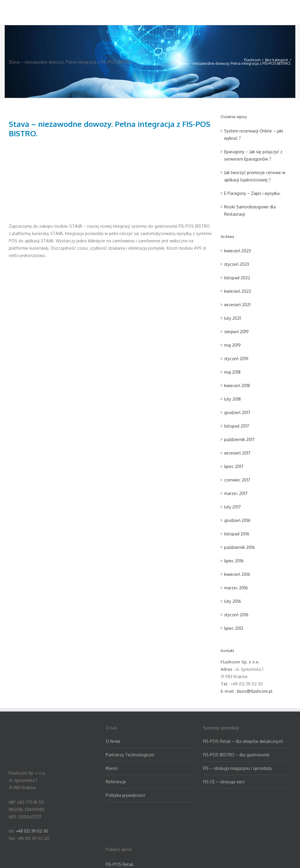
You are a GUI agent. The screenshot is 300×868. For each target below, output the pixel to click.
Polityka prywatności (125, 795)
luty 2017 (232, 507)
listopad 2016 (237, 534)
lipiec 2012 (234, 628)
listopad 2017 (237, 426)
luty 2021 (232, 318)
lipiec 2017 (234, 466)
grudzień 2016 (237, 520)
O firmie (113, 741)
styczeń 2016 (236, 615)
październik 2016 (240, 547)
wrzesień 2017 (237, 453)
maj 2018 (232, 372)
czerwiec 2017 (237, 480)
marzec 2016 (236, 588)
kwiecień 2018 (237, 386)
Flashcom (252, 60)
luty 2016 (233, 601)
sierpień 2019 (236, 332)
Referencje (116, 782)
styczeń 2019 (236, 359)
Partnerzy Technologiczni (130, 755)
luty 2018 (232, 399)
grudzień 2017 (237, 412)
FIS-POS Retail (120, 864)
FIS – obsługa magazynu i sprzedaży (237, 768)
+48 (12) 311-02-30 (32, 831)
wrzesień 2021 (237, 305)
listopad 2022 (237, 278)
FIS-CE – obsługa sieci (224, 782)
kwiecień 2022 (238, 291)
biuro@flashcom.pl (255, 691)
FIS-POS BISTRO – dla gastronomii (236, 755)
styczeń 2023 (237, 264)
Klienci (112, 768)
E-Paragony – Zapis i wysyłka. (252, 193)
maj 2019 (232, 345)
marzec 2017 (236, 493)
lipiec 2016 (234, 561)
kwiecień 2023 (237, 251)
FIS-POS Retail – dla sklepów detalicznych (243, 741)
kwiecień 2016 (237, 574)
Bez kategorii (277, 60)
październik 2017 (239, 439)
